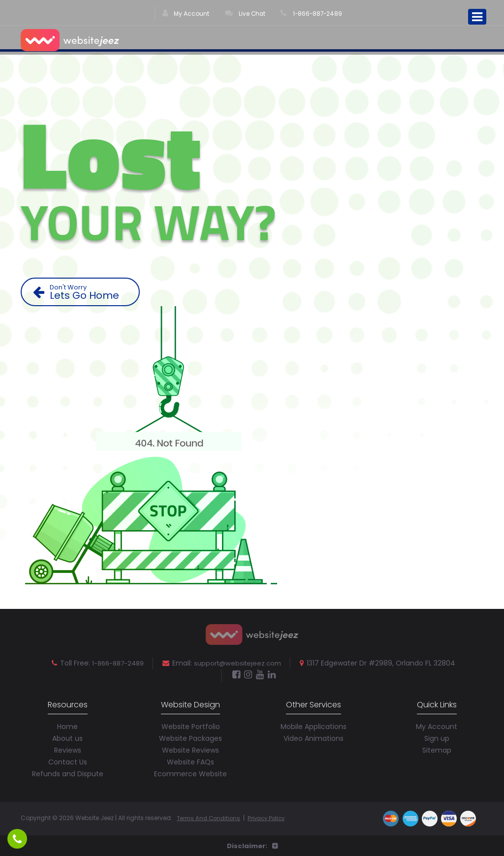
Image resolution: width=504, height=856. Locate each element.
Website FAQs (190, 761)
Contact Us (68, 761)
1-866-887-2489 (312, 15)
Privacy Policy (272, 817)
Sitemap (437, 749)
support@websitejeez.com (241, 663)
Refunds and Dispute (68, 773)
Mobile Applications (314, 726)
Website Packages (190, 737)
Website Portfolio (191, 726)
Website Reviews (190, 749)
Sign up (437, 737)
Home (67, 726)
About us (67, 737)
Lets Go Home (84, 292)
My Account (185, 15)
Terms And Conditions (210, 817)
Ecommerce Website (190, 773)
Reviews (68, 749)
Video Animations (314, 737)
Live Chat (244, 15)
